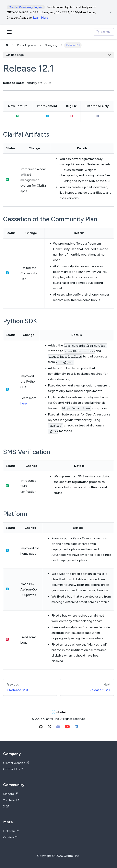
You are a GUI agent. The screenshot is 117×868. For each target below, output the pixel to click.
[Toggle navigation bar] (9, 32)
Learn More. (41, 18)
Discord (10, 794)
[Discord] (58, 728)
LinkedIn (11, 831)
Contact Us (13, 769)
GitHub (10, 837)
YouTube (11, 800)
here (24, 403)
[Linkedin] (76, 728)
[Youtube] (67, 728)
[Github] (41, 728)
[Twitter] (50, 728)
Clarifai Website (16, 763)
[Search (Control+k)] (104, 32)
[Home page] (7, 45)
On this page (15, 55)
